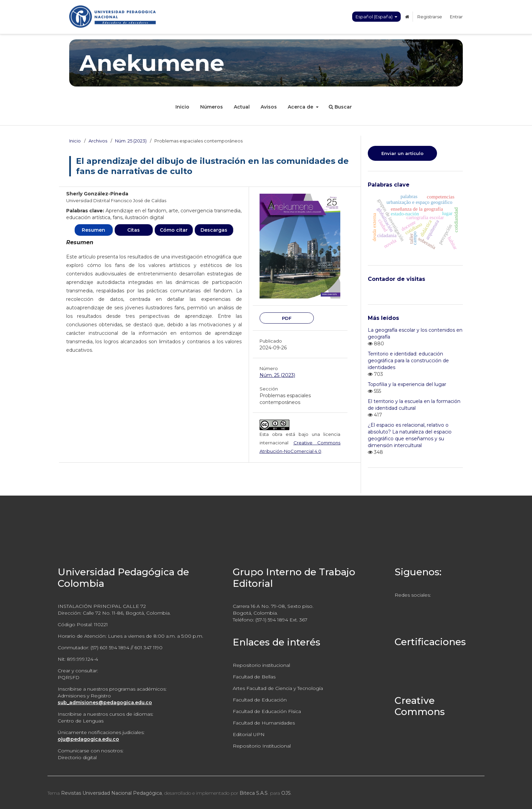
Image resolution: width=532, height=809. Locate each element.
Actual (242, 107)
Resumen (93, 230)
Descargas (214, 230)
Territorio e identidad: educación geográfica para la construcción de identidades (408, 361)
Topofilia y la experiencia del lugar (407, 384)
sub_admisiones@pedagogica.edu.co (105, 702)
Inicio (182, 107)
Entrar (456, 17)
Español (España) (375, 17)
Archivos (98, 141)
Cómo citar (174, 230)
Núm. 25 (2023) (131, 141)
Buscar (340, 107)
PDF (287, 318)
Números (212, 107)
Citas (134, 230)
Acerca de (301, 107)
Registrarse (430, 17)
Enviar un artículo (402, 153)
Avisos (269, 107)
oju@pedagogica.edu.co (88, 739)
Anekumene (152, 63)
